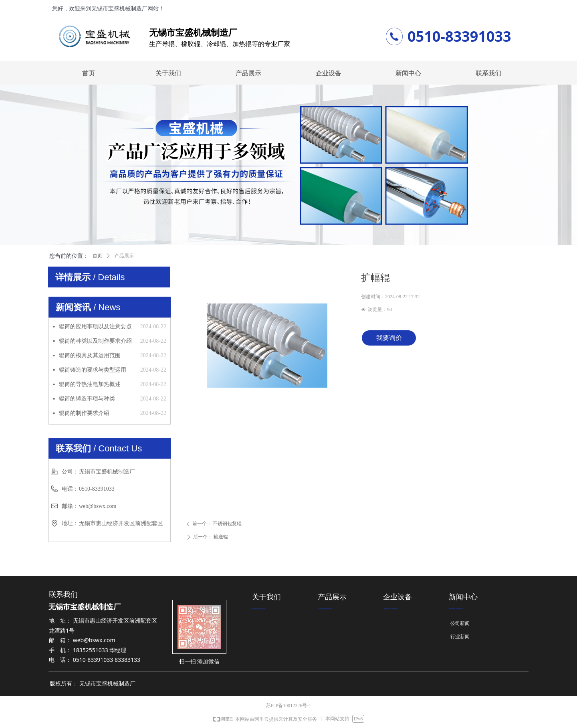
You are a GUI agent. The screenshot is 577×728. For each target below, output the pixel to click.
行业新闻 (460, 637)
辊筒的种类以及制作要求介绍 (95, 341)
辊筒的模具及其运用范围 (90, 355)
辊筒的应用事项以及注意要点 (95, 327)
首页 (97, 256)
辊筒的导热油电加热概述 (90, 384)
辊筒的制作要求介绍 (84, 413)
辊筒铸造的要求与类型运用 (93, 370)
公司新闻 (460, 623)
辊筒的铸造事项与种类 (87, 399)
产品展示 (124, 256)
